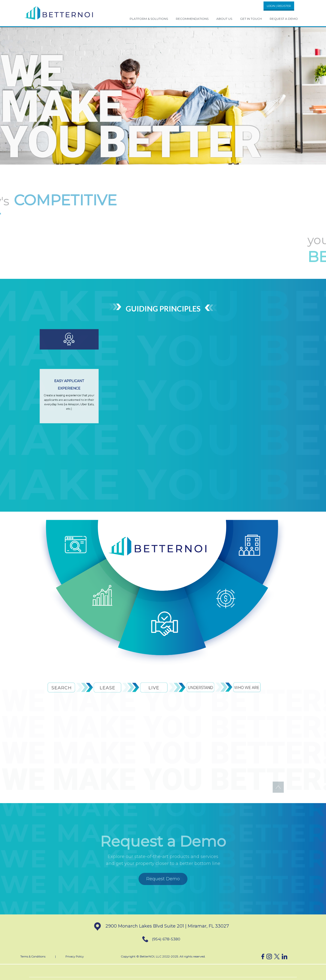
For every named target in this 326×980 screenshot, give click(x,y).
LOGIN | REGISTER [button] (279, 6)
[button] (59, 13)
